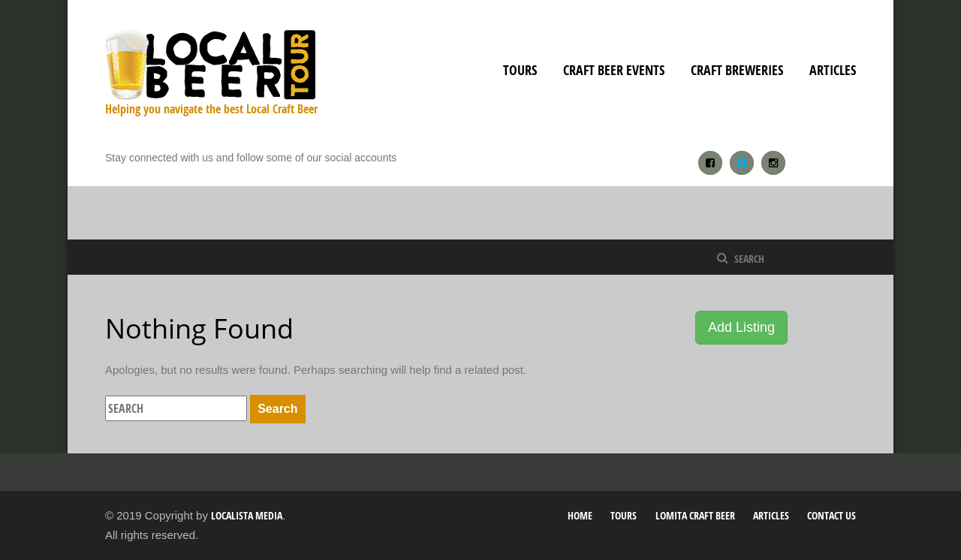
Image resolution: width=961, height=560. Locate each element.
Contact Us (831, 515)
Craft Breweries (737, 70)
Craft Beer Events (614, 70)
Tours (520, 70)
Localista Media (247, 515)
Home (580, 515)
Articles (833, 70)
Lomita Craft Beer (695, 515)
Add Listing (741, 327)
